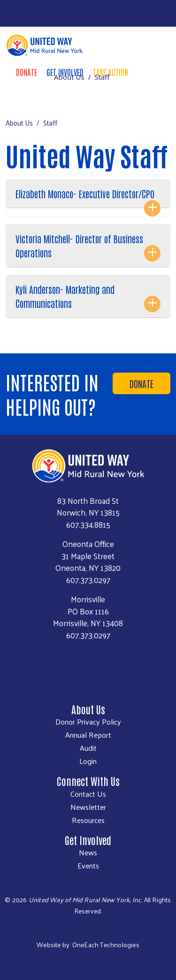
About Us (69, 77)
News (88, 853)
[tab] (88, 198)
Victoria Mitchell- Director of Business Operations (79, 246)
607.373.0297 (88, 580)
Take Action (111, 72)
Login (88, 761)
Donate (27, 72)
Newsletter (88, 807)
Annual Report (88, 735)
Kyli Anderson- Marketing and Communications (65, 296)
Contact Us (88, 794)
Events (88, 866)
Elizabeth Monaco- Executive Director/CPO (85, 194)
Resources (88, 820)
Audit (88, 748)
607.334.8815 (88, 524)
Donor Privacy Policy (88, 722)
